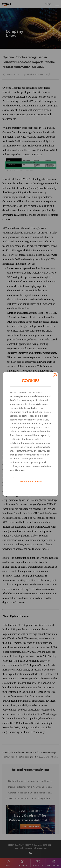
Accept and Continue (31, 482)
